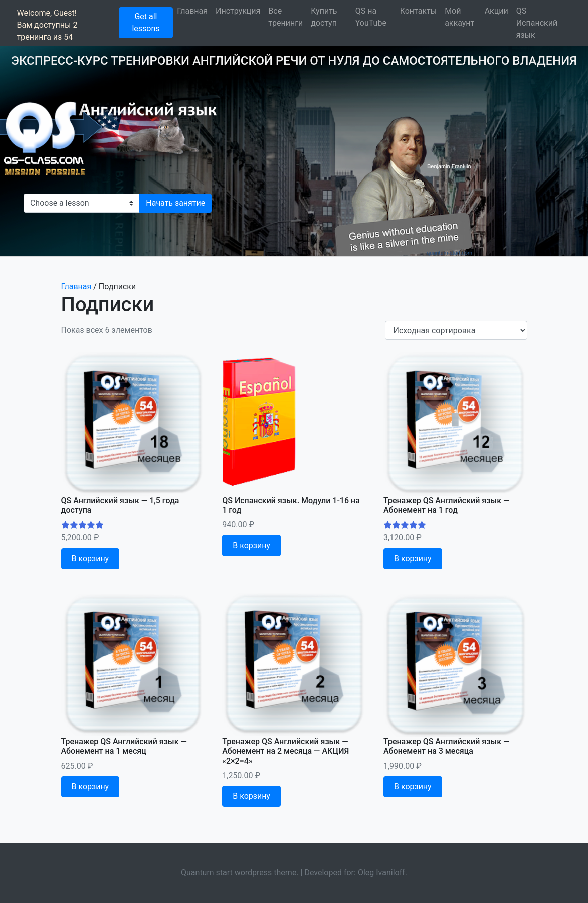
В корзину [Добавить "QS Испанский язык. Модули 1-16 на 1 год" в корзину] (251, 545)
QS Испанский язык (537, 23)
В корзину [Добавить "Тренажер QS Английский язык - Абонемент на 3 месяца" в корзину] (413, 786)
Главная (192, 11)
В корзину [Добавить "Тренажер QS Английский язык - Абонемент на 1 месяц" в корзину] (90, 786)
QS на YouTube (371, 17)
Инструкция (238, 11)
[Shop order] (456, 330)
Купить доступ (324, 17)
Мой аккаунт (459, 17)
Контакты (418, 11)
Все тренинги (285, 17)
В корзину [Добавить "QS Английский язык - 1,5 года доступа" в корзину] (90, 558)
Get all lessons (146, 22)
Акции (497, 11)
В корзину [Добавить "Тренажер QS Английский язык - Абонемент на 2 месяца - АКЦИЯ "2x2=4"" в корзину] (251, 796)
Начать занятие (175, 203)
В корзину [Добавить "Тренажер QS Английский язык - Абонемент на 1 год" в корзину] (413, 558)
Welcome (34, 13)
